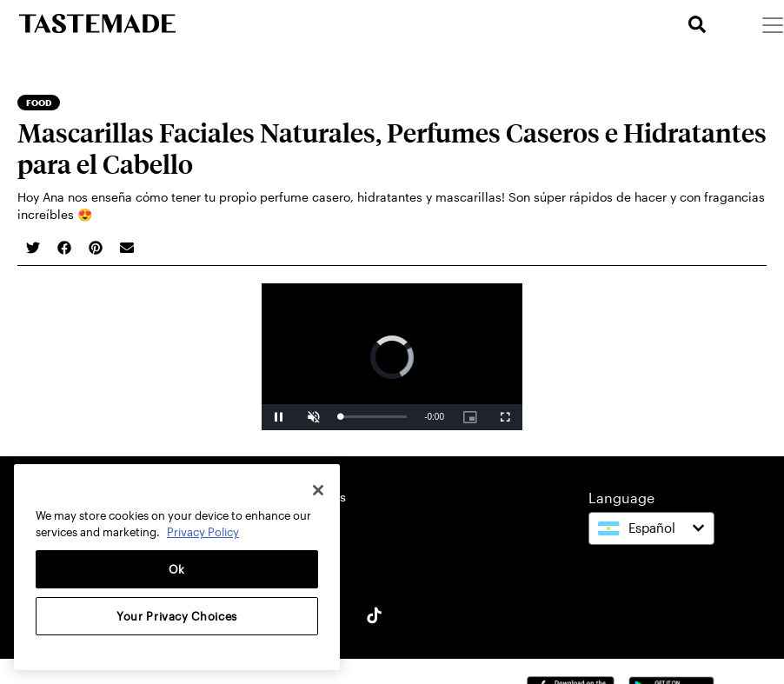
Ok (177, 569)
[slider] (373, 417)
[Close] (318, 490)
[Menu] (772, 24)
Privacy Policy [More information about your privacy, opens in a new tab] (203, 532)
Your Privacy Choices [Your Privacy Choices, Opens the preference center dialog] (177, 616)
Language (621, 498)
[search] (697, 25)
